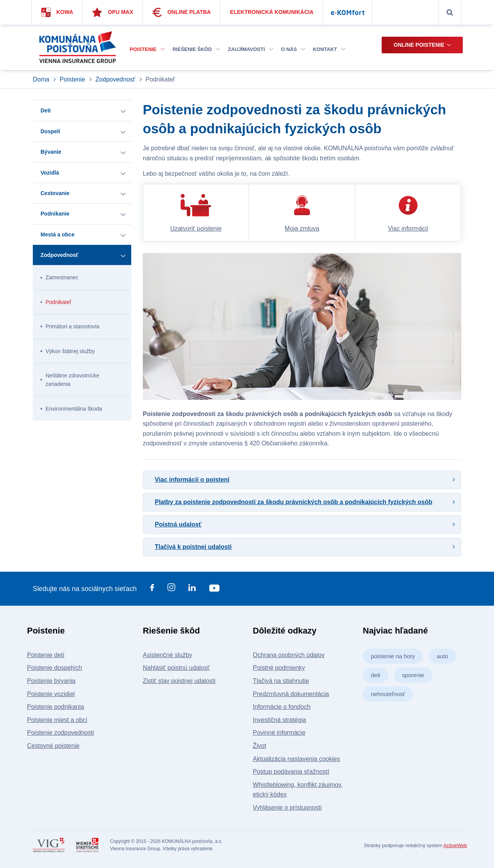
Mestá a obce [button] (58, 234)
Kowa (57, 12)
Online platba (182, 12)
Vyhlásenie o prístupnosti (287, 808)
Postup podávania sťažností (291, 772)
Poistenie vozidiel (51, 694)
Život (260, 746)
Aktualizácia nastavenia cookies (296, 759)
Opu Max (113, 12)
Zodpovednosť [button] (59, 255)
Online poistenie (419, 45)
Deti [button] (46, 110)
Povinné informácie (279, 733)
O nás (293, 49)
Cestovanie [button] (55, 193)
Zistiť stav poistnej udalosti (179, 681)
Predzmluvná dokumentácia (291, 694)
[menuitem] (147, 50)
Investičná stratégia (279, 720)
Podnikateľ (58, 302)
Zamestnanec (62, 277)
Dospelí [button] (50, 131)
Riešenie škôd (196, 49)
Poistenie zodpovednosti (60, 733)
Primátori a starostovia (72, 326)
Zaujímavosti (250, 49)
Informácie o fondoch (282, 707)
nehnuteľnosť (388, 694)
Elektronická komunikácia (272, 12)
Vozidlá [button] (50, 173)
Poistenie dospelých (54, 668)
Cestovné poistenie (53, 746)
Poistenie (147, 49)
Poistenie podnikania (56, 707)
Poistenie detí (46, 655)
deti (376, 675)
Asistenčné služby (167, 655)
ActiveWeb (455, 845)
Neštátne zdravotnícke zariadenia (72, 380)
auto (442, 656)
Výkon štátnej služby (70, 351)
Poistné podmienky (279, 668)
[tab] (302, 480)
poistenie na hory (393, 656)
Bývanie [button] (51, 152)
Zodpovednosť (115, 79)
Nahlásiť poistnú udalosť (176, 668)
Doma (42, 79)
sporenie (413, 675)
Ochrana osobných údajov (289, 655)
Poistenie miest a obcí (57, 720)
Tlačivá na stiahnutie (281, 681)
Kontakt (329, 49)
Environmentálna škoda (74, 409)
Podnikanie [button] (55, 214)
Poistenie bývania (51, 681)
